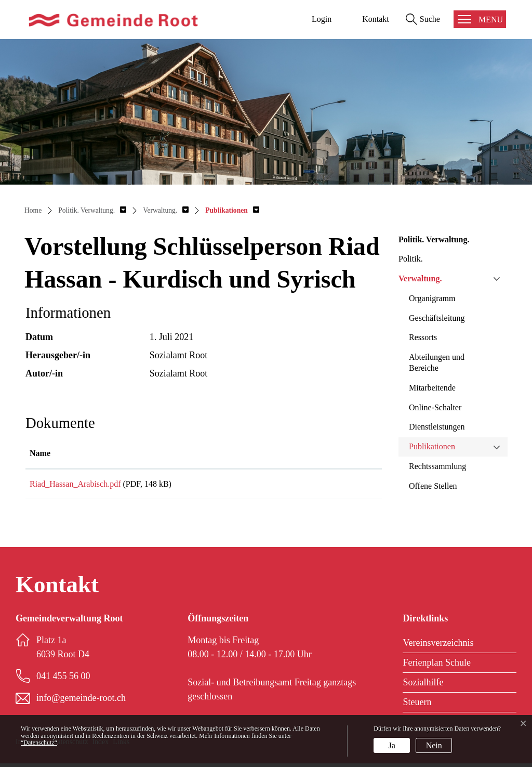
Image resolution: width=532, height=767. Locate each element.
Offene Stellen (433, 486)
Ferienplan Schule (436, 666)
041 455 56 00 (63, 680)
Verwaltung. (420, 278)
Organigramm (432, 298)
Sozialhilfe (423, 686)
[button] (92, 210)
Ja (392, 745)
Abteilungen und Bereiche (437, 362)
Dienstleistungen (437, 427)
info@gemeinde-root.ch (81, 701)
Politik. (411, 259)
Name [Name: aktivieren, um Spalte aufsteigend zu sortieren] (40, 453)
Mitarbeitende (432, 388)
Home (33, 210)
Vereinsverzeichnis (438, 646)
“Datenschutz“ (39, 743)
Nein (434, 745)
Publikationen (432, 446)
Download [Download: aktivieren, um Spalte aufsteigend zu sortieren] (317, 453)
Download (338, 486)
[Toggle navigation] (480, 19)
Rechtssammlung (437, 466)
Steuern (417, 706)
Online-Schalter (435, 407)
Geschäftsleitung (437, 318)
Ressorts (423, 337)
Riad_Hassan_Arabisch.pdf (75, 484)
